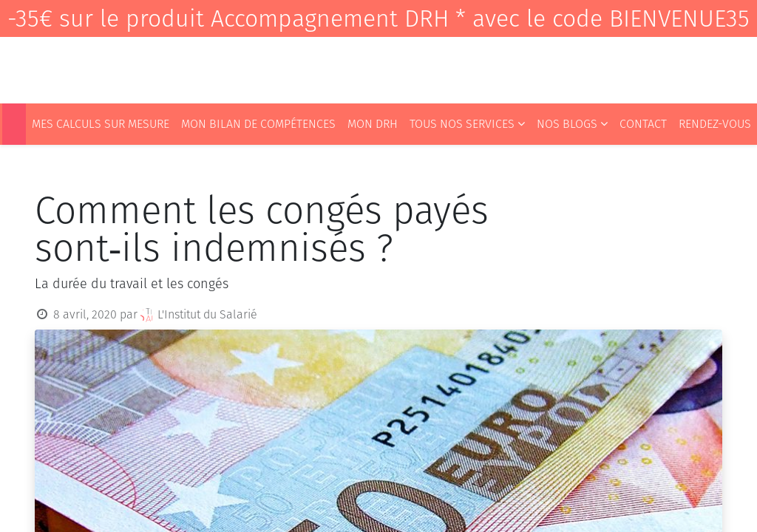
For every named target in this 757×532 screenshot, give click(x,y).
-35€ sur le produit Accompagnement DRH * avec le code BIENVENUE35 (378, 18)
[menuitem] (14, 124)
